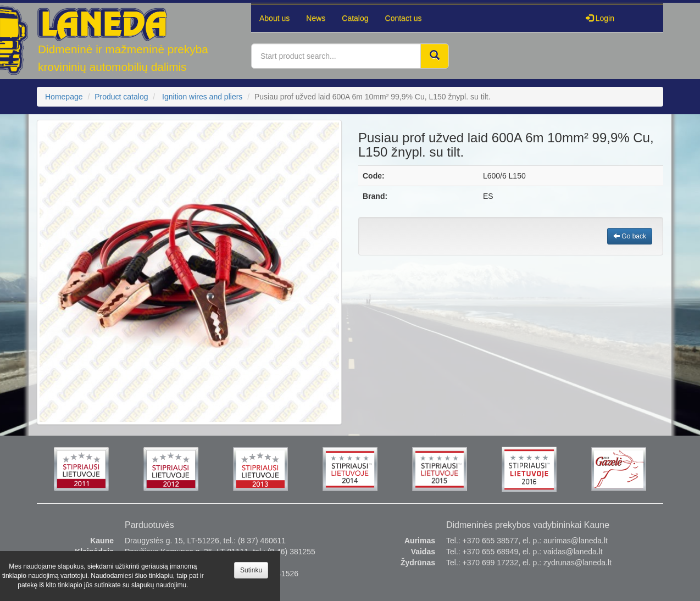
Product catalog (121, 97)
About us (274, 18)
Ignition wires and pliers (202, 97)
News (316, 18)
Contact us (404, 18)
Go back (630, 236)
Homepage (64, 97)
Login (600, 18)
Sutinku (251, 570)
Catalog (355, 18)
